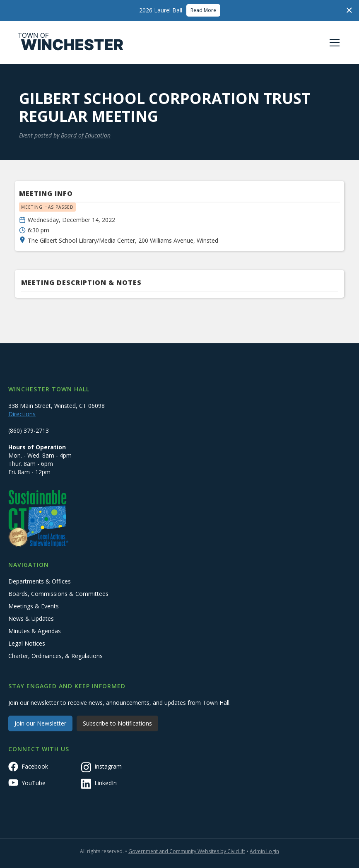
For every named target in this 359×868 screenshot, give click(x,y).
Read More (203, 10)
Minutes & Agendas (35, 631)
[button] (333, 43)
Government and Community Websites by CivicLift (187, 851)
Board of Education (86, 135)
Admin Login (264, 851)
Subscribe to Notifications (117, 723)
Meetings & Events (34, 606)
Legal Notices (27, 643)
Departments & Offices (40, 581)
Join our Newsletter (40, 723)
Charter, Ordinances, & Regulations (55, 656)
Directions (22, 414)
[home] (71, 43)
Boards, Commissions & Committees (58, 594)
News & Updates (31, 618)
